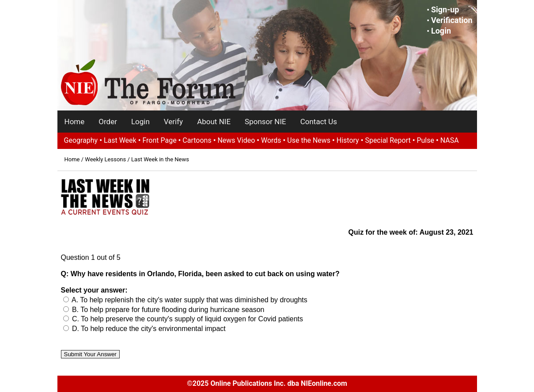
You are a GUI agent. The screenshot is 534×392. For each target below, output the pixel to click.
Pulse (425, 140)
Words (271, 140)
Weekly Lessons (105, 159)
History (348, 140)
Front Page (159, 140)
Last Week (120, 140)
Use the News (309, 140)
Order (108, 122)
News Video (236, 140)
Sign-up (445, 10)
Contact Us (319, 122)
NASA (450, 140)
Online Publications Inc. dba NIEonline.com (278, 383)
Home (75, 122)
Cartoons (197, 140)
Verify (173, 122)
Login (441, 31)
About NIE (214, 122)
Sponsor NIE (265, 122)
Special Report (388, 140)
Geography (81, 140)
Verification (452, 20)
